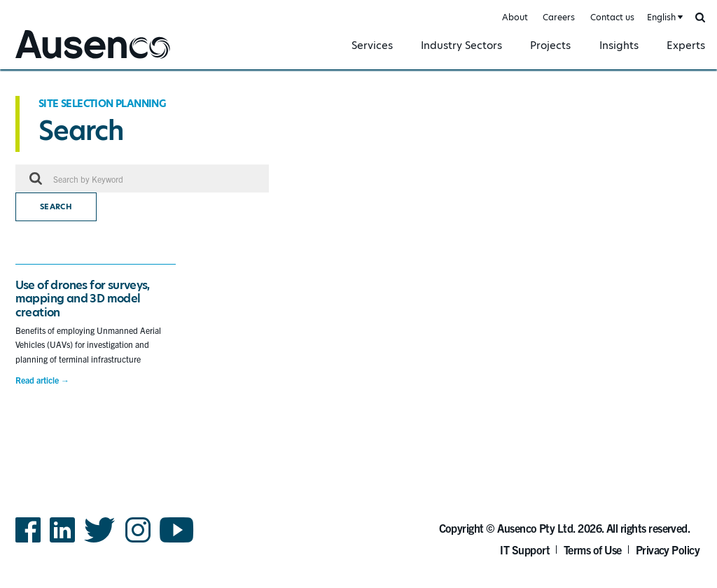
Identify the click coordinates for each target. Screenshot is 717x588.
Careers (559, 17)
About (515, 17)
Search (56, 207)
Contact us (612, 17)
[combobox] (664, 18)
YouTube (177, 541)
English (661, 17)
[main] (358, 255)
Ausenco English (50, 61)
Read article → (42, 380)
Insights (619, 45)
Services (372, 45)
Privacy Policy (668, 549)
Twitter (100, 541)
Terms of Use (593, 549)
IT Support (525, 549)
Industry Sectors (461, 45)
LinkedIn (62, 541)
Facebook (28, 541)
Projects (550, 45)
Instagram (138, 541)
